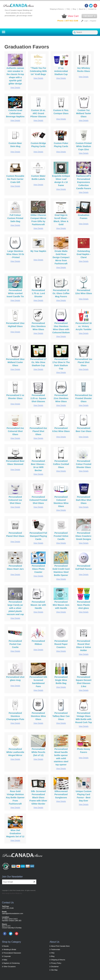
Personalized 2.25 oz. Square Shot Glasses (38, 398)
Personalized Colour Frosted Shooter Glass (84, 464)
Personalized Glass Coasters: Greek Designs (84, 536)
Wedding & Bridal (10, 949)
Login (86, 21)
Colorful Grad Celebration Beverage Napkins (15, 113)
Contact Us (92, 9)
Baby (5, 960)
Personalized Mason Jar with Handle (38, 605)
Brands (6, 946)
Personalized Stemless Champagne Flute (15, 716)
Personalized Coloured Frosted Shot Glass (38, 500)
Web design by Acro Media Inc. (12, 893)
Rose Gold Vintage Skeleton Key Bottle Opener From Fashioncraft (15, 798)
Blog (74, 9)
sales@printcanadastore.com (13, 913)
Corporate (7, 956)
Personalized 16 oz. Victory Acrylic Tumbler (84, 326)
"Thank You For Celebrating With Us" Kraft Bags (38, 71)
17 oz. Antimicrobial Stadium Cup (61, 71)
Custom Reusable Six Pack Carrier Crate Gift (15, 179)
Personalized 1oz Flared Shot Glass (84, 362)
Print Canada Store (18, 890)
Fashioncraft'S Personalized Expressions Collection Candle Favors (84, 182)
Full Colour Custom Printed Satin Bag (15, 218)
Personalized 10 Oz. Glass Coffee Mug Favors (61, 293)
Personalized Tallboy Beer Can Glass (61, 716)
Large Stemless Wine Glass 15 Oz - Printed (15, 254)
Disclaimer (55, 967)
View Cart (73, 16)
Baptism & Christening (12, 963)
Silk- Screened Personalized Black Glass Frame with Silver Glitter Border (38, 798)
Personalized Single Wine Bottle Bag (61, 680)
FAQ (68, 9)
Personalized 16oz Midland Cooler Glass (15, 362)
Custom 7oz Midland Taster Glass (84, 113)
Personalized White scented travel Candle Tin (15, 293)
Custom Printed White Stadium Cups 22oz (84, 146)
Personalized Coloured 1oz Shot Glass (15, 500)
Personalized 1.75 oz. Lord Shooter (38, 293)
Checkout (89, 16)
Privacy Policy (56, 963)
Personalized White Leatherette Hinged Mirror (15, 752)
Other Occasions (10, 967)
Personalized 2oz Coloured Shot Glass (15, 431)
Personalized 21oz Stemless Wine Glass (61, 398)
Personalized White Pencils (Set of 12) (38, 752)
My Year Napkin (38, 251)
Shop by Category (12, 942)
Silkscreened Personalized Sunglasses (61, 794)
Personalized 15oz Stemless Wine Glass (38, 326)
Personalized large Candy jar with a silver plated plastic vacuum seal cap (15, 608)
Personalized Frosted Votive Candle (61, 536)
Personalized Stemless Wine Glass (38, 716)
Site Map (54, 970)
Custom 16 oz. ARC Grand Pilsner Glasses (38, 113)
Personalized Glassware (12, 953)
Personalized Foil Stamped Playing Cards (38, 536)
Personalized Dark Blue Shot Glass (84, 500)
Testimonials (56, 949)
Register (93, 21)
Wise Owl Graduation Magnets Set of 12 (15, 833)
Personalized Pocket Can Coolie (15, 644)
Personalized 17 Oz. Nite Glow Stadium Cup (38, 362)
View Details (15, 88)
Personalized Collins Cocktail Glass (61, 464)
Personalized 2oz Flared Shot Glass (38, 431)
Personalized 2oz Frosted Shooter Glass (84, 398)
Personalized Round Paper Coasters (61, 644)
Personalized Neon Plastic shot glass (84, 605)
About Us (82, 9)
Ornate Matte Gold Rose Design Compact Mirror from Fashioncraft (61, 257)
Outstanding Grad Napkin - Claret (84, 254)
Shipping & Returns (57, 9)
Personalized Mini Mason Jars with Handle (61, 605)
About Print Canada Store (60, 946)
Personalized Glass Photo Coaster (38, 569)
